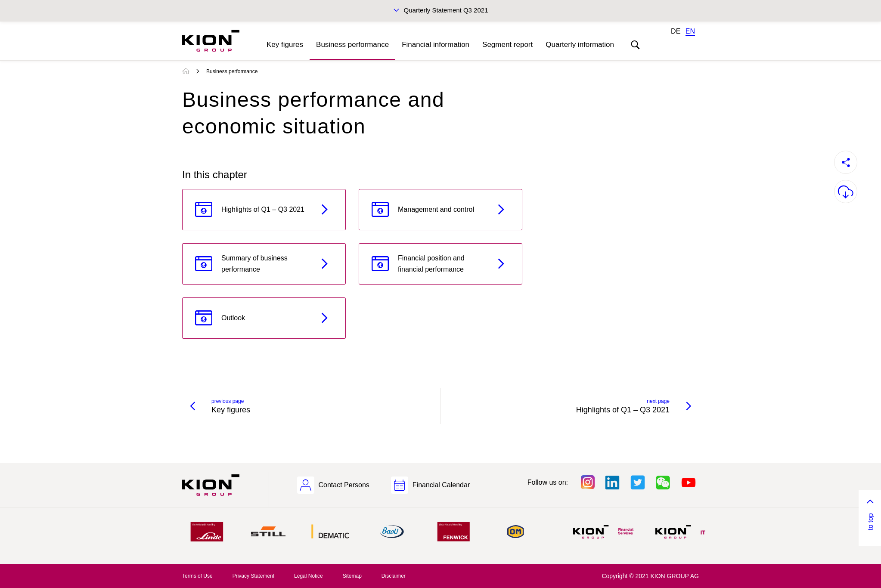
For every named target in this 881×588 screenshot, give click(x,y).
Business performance (352, 45)
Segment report (507, 45)
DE (676, 31)
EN (690, 31)
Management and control (436, 209)
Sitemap (352, 576)
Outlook (233, 318)
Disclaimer (394, 576)
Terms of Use (197, 576)
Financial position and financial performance (431, 264)
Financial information (436, 45)
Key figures (285, 45)
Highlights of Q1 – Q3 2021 (263, 209)
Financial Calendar (441, 485)
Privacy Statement (253, 576)
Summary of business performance (254, 264)
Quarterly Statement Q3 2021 (446, 10)
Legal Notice (309, 576)
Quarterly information (580, 45)
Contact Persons (344, 485)
